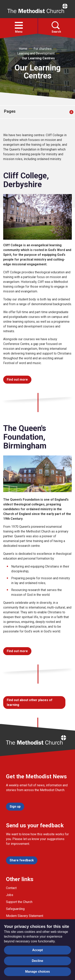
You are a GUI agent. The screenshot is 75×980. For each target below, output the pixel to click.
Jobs (10, 895)
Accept (37, 950)
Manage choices (38, 972)
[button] (19, 25)
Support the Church (19, 902)
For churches (43, 49)
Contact (11, 888)
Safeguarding (15, 909)
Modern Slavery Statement (25, 916)
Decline (37, 961)
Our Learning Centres (38, 58)
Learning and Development (36, 53)
